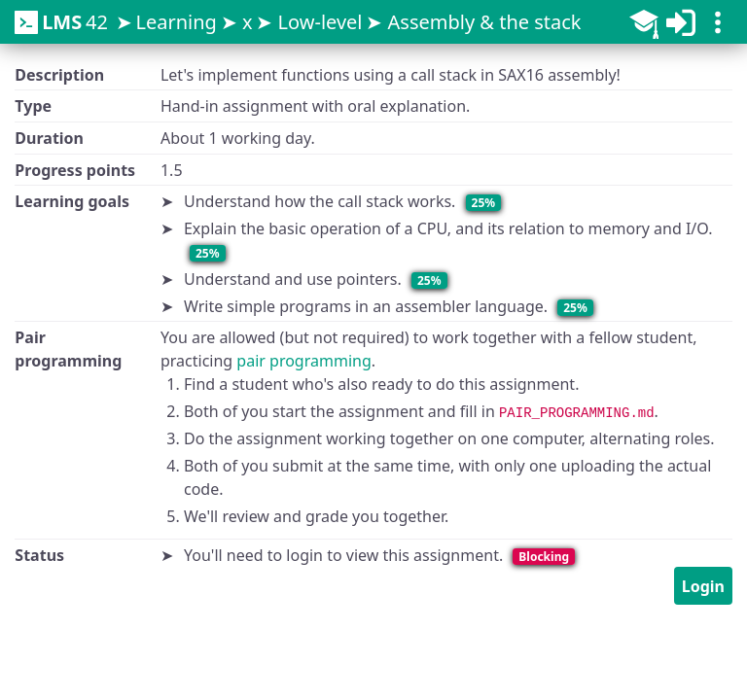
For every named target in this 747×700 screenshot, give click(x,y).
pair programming (303, 361)
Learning (176, 22)
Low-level (320, 22)
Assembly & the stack (485, 22)
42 (61, 22)
